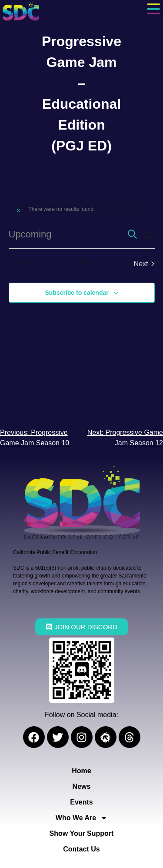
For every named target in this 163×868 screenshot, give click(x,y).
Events (81, 802)
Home (81, 771)
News (82, 786)
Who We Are (81, 818)
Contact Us (81, 849)
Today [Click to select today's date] (81, 263)
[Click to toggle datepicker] (34, 234)
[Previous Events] (22, 264)
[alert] (82, 209)
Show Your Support (82, 833)
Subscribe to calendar (77, 293)
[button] (153, 10)
